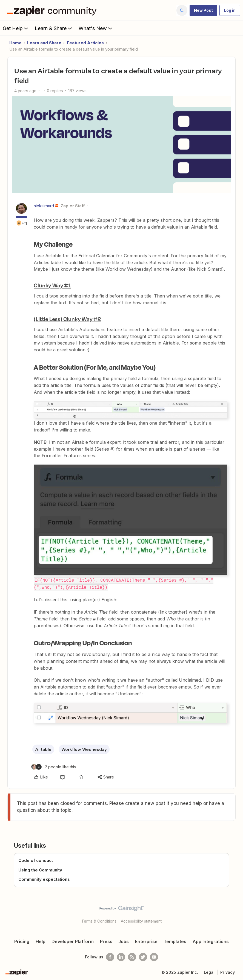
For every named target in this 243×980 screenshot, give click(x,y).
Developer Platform (73, 941)
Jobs (124, 941)
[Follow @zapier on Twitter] (143, 956)
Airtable (43, 749)
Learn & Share (54, 28)
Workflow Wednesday (84, 749)
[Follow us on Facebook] (110, 956)
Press (106, 941)
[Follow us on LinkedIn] (121, 956)
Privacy (228, 971)
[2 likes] (54, 766)
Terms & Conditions (99, 920)
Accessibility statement (141, 920)
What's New (96, 28)
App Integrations (211, 941)
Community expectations (44, 879)
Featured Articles (85, 43)
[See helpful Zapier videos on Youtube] (154, 956)
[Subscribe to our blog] (132, 956)
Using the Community (40, 869)
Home (15, 43)
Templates (175, 941)
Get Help (16, 28)
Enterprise (146, 941)
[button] (203, 10)
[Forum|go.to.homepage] (53, 10)
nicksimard (44, 206)
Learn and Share (44, 43)
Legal (209, 971)
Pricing (22, 941)
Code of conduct (36, 860)
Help (41, 941)
